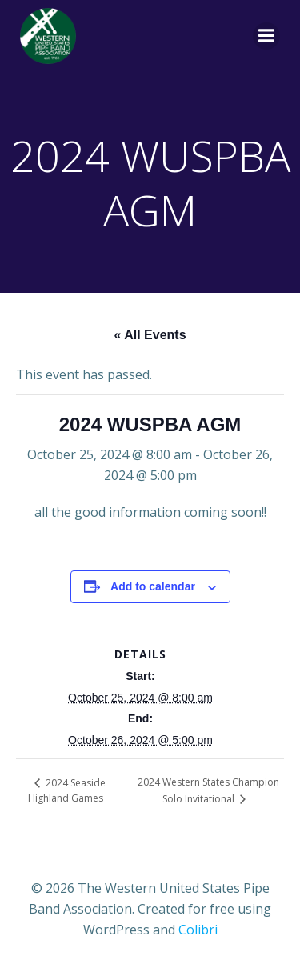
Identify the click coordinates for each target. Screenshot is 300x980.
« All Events (150, 335)
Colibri (198, 930)
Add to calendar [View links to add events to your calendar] (153, 586)
